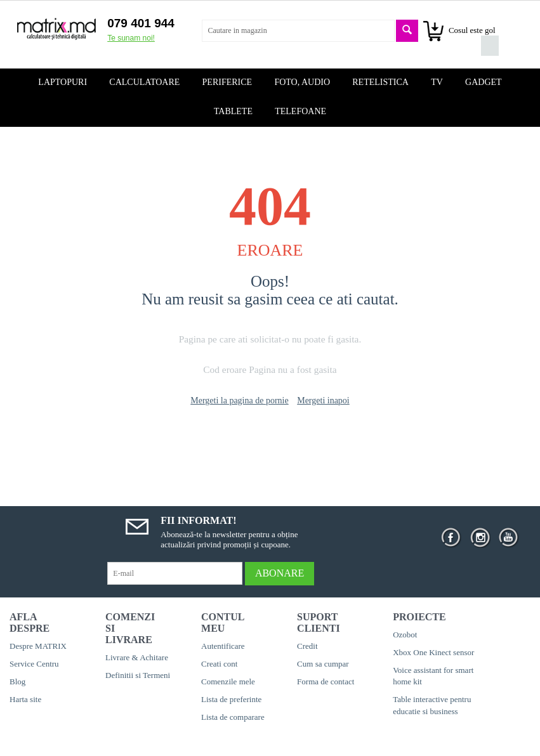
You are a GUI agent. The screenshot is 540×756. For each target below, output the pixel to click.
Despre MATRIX (38, 646)
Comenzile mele (228, 681)
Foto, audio (302, 82)
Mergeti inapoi (323, 401)
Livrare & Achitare (137, 657)
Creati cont (219, 664)
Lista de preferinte (231, 699)
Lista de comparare (233, 717)
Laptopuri (63, 82)
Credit (307, 646)
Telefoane (300, 111)
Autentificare (223, 646)
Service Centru (34, 664)
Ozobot (405, 635)
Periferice (227, 82)
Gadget (484, 82)
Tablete (233, 111)
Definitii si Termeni (138, 675)
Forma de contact (326, 681)
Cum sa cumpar (323, 664)
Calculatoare (144, 82)
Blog (17, 681)
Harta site (25, 699)
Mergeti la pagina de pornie (239, 401)
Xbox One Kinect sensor (433, 652)
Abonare (280, 573)
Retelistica (380, 82)
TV (437, 82)
